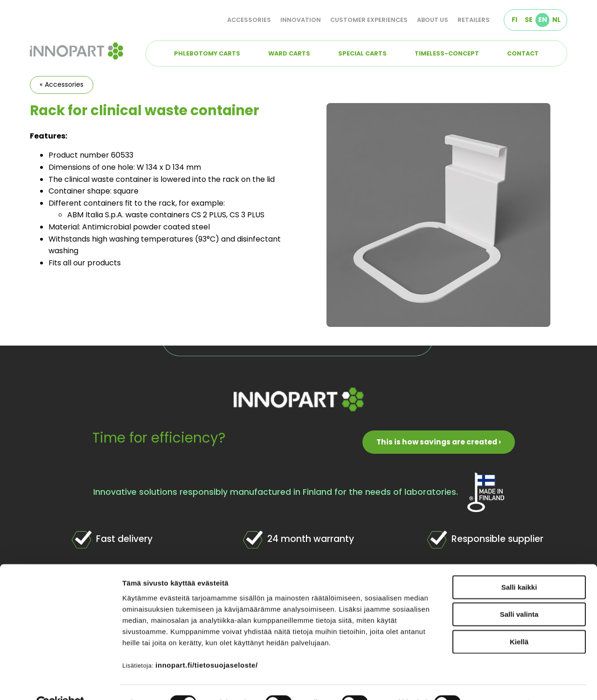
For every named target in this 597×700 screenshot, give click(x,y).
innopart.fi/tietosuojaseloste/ (206, 643)
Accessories (249, 20)
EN (543, 20)
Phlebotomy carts (207, 53)
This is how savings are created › (439, 442)
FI (514, 20)
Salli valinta (519, 593)
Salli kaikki (519, 565)
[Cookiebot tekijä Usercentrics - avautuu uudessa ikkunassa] (60, 682)
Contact (523, 53)
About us (433, 20)
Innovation (301, 20)
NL (556, 20)
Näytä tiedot (499, 682)
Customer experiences (369, 20)
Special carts (362, 53)
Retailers (474, 20)
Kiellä (519, 620)
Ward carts (289, 53)
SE (529, 20)
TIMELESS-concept (447, 53)
